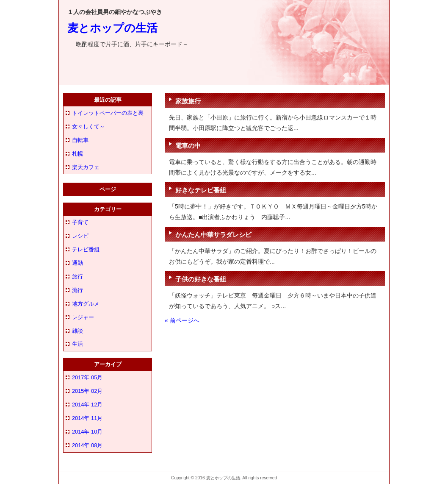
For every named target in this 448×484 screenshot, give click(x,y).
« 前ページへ (182, 320)
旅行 (77, 277)
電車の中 (188, 146)
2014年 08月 (87, 445)
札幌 (77, 154)
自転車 (80, 140)
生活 (77, 344)
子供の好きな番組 (201, 279)
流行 (77, 290)
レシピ (80, 236)
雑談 (77, 331)
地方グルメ (86, 304)
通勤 (77, 263)
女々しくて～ (88, 127)
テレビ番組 (86, 249)
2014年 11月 (87, 418)
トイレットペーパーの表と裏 (108, 113)
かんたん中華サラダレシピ (213, 235)
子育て (80, 222)
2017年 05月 (87, 377)
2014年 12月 (87, 405)
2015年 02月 (87, 391)
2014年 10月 (87, 432)
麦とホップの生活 (112, 28)
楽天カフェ (86, 167)
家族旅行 (188, 101)
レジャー (83, 317)
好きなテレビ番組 (201, 190)
